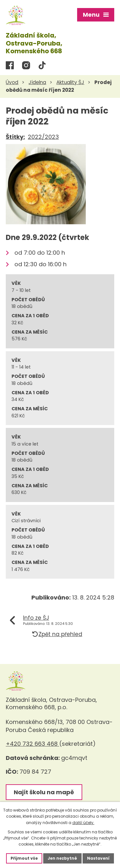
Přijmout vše (24, 858)
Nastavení (98, 858)
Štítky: (15, 137)
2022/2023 (43, 137)
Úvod (12, 82)
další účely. (83, 823)
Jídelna (37, 82)
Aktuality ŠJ (70, 82)
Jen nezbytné (62, 858)
